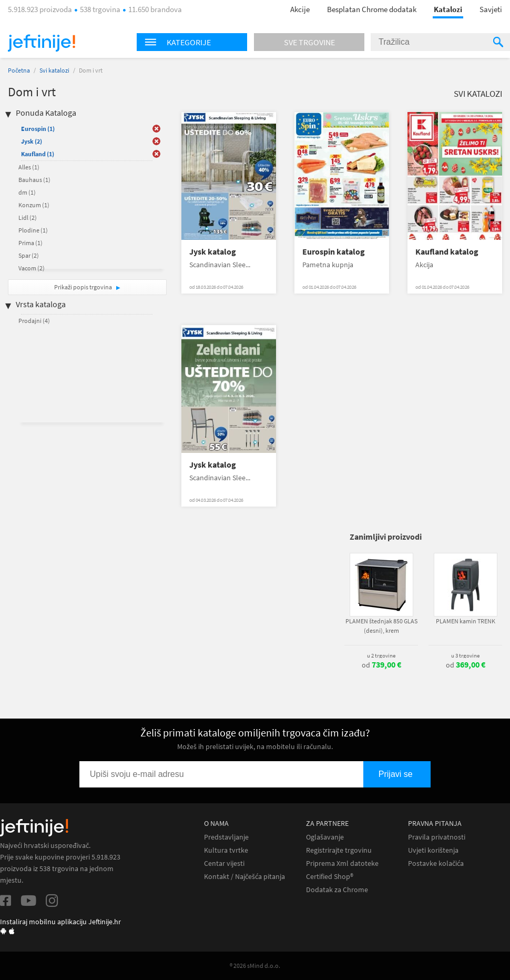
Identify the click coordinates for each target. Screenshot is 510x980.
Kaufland (38, 154)
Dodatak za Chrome (337, 890)
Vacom (32, 268)
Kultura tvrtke (226, 850)
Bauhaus (34, 180)
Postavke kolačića (436, 863)
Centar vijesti (224, 863)
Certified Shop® (330, 877)
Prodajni (34, 321)
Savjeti (491, 9)
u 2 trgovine (381, 655)
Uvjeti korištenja (433, 850)
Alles (29, 167)
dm (27, 192)
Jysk (32, 141)
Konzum (34, 205)
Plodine (33, 230)
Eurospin (38, 129)
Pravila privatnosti (437, 837)
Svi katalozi (54, 70)
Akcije (300, 9)
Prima (30, 243)
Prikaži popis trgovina (84, 287)
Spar (29, 255)
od (381, 665)
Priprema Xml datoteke (342, 863)
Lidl (28, 218)
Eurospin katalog (334, 252)
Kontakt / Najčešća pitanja (244, 877)
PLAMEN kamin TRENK (466, 621)
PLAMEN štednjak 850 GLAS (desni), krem (381, 626)
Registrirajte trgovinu (339, 850)
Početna (19, 70)
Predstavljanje (226, 837)
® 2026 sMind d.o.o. (255, 966)
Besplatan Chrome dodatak (372, 9)
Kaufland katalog (447, 252)
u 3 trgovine (465, 655)
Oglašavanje (325, 837)
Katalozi (448, 9)
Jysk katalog (213, 252)
